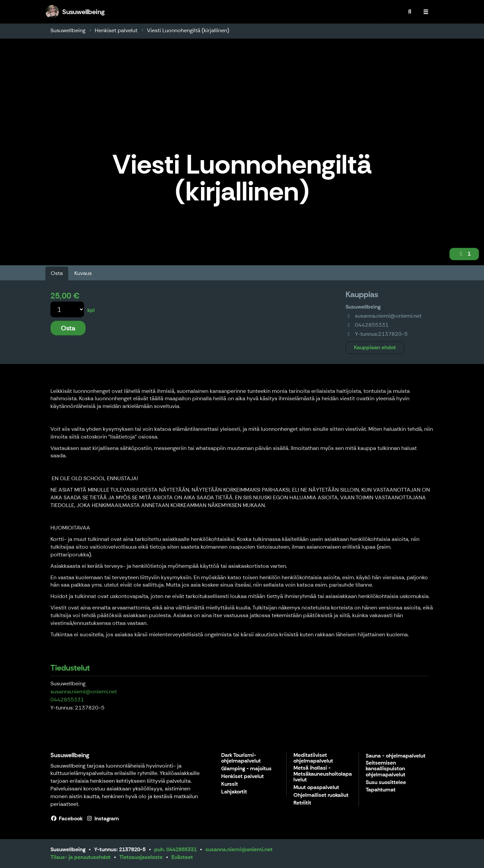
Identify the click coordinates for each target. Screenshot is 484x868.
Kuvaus (83, 273)
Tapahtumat (381, 790)
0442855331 (67, 700)
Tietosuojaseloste (141, 857)
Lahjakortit (234, 792)
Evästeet (182, 857)
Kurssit (230, 784)
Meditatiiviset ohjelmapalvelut (313, 758)
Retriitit (302, 803)
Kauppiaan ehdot (375, 347)
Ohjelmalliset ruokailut (321, 795)
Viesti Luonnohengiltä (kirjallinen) (188, 30)
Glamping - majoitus (246, 769)
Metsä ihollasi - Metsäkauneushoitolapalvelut (323, 774)
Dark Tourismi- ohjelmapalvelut (241, 758)
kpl (91, 310)
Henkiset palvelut (116, 30)
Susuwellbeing (68, 30)
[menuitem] (410, 12)
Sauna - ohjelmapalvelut (396, 756)
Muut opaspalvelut (316, 788)
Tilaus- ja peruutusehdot (80, 857)
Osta (57, 273)
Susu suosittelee (386, 783)
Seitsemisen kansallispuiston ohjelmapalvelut (386, 769)
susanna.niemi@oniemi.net (84, 692)
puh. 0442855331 (175, 849)
